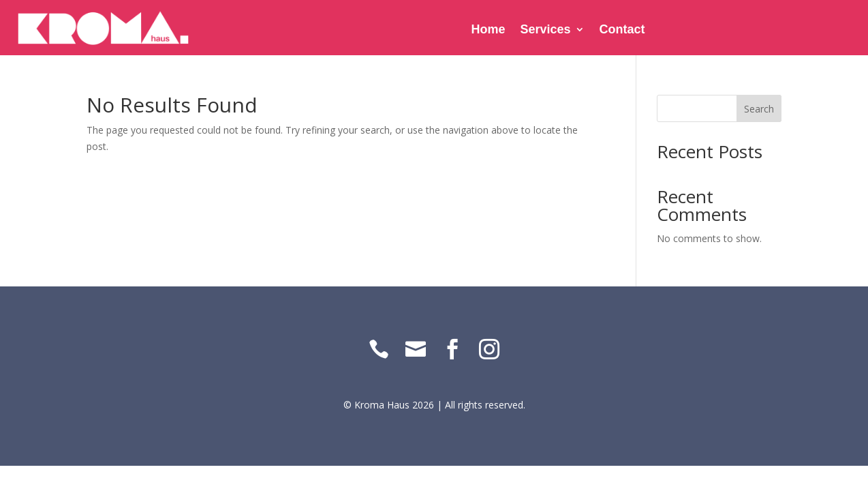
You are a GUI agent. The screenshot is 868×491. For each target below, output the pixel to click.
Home (489, 30)
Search (759, 109)
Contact (622, 30)
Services (546, 30)
